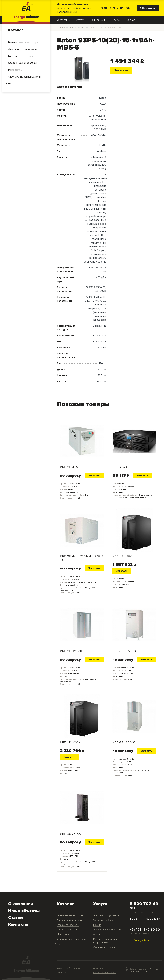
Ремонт (97, 925)
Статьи (116, 20)
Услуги (80, 20)
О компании (64, 20)
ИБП (59, 944)
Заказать (121, 70)
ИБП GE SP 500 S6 (125, 651)
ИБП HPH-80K (122, 556)
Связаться (148, 8)
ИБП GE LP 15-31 (71, 651)
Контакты (131, 20)
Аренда (97, 934)
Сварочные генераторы (69, 930)
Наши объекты (98, 20)
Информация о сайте (139, 971)
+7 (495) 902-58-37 (145, 919)
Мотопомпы (63, 934)
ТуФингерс (155, 969)
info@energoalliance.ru (141, 940)
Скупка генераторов (104, 947)
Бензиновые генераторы (70, 915)
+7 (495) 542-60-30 (145, 930)
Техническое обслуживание (108, 930)
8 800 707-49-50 (115, 8)
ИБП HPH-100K (70, 742)
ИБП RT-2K (120, 467)
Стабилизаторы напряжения (72, 939)
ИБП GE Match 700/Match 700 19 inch (82, 558)
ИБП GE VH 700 (71, 834)
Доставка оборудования (106, 915)
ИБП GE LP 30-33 (124, 742)
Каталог (16, 30)
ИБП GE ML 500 (71, 467)
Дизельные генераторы (69, 920)
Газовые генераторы (68, 925)
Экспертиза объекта (104, 920)
